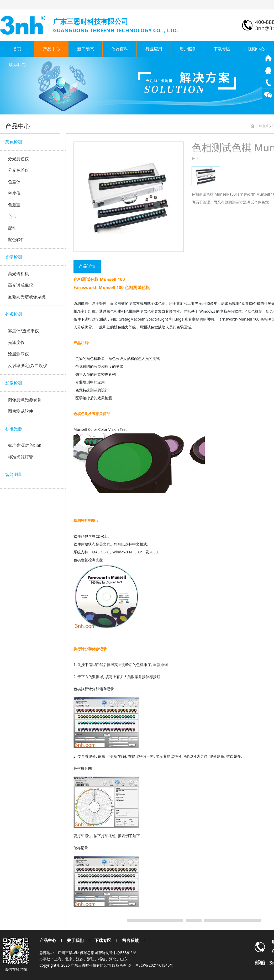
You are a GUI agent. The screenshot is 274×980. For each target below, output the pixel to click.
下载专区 (222, 49)
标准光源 (14, 429)
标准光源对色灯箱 (25, 445)
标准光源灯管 (20, 457)
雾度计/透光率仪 (23, 331)
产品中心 (51, 49)
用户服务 (188, 49)
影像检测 (14, 383)
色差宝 (14, 205)
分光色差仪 (18, 170)
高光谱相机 (18, 274)
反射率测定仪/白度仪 (28, 365)
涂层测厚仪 (18, 354)
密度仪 (14, 193)
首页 (17, 49)
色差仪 (14, 182)
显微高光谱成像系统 (27, 297)
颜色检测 (14, 142)
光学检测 (14, 257)
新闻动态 (86, 49)
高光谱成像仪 (20, 285)
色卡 (12, 216)
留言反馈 (130, 940)
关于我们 (75, 940)
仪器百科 (120, 49)
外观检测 (14, 314)
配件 (12, 228)
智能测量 (14, 474)
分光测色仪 (18, 159)
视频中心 (256, 49)
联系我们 (17, 65)
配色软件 (16, 239)
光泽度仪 (16, 342)
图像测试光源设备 (25, 400)
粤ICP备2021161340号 (154, 965)
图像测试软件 (20, 411)
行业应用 (154, 49)
